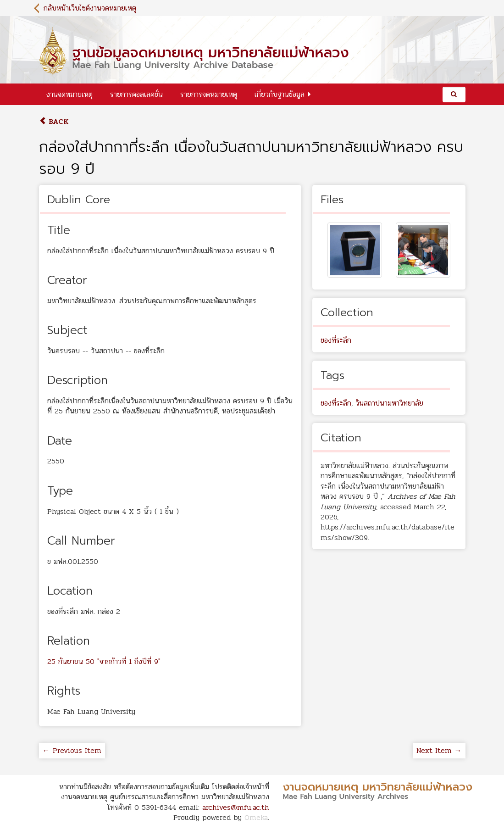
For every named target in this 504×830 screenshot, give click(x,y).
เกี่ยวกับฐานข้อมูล (280, 94)
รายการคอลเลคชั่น (136, 94)
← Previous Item (72, 750)
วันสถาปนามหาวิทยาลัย (389, 403)
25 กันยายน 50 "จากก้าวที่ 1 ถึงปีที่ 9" (104, 661)
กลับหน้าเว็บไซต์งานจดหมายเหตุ (90, 8)
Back (54, 121)
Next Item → (439, 750)
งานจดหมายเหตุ (69, 94)
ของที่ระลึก (336, 340)
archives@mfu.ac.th (236, 807)
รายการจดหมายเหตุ (209, 94)
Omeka (256, 817)
